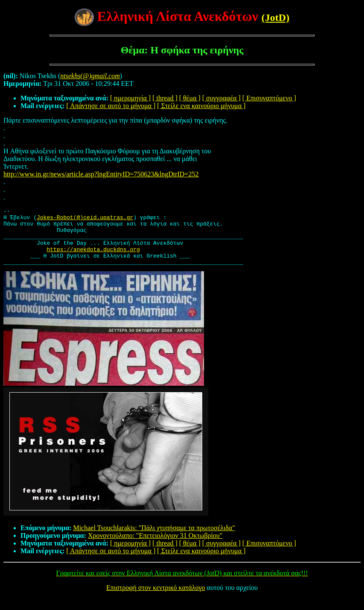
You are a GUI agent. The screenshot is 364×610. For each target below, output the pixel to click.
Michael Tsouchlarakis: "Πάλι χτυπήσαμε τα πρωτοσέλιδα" (154, 539)
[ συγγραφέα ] (221, 98)
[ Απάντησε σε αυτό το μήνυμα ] (111, 106)
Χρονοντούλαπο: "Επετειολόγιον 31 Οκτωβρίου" (155, 547)
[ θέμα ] (190, 98)
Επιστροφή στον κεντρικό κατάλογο (156, 599)
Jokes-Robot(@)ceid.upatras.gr (85, 220)
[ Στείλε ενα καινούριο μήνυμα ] (201, 106)
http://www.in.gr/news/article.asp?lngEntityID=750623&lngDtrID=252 (101, 174)
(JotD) (275, 18)
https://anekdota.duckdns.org (93, 258)
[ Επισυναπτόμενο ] (269, 98)
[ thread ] (165, 98)
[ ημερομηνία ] (130, 98)
